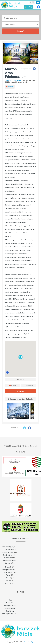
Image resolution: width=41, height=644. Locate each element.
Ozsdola (8, 583)
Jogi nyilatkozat (10, 605)
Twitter (24, 428)
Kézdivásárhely (8, 555)
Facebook (34, 69)
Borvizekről (10, 603)
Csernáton (8, 558)
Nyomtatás (28, 386)
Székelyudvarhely (9, 560)
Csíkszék (8, 80)
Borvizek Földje (29, 642)
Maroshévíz (8, 572)
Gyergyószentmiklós (10, 570)
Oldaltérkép (10, 611)
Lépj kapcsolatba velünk (11, 614)
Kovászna (8, 563)
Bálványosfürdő (8, 552)
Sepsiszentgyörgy (9, 547)
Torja (8, 575)
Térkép (28, 7)
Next (33, 411)
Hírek (10, 600)
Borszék (8, 567)
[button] (20, 24)
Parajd (8, 580)
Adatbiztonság (10, 608)
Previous (8, 411)
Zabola (8, 578)
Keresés (21, 391)
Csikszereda (17, 80)
